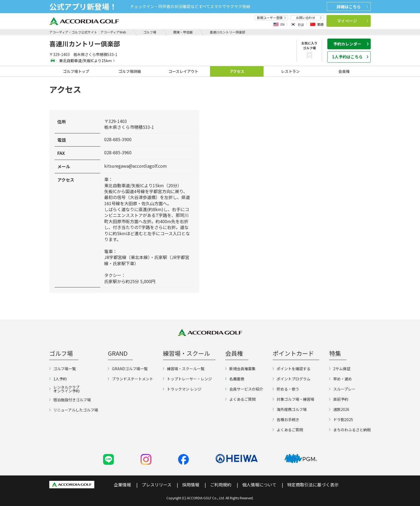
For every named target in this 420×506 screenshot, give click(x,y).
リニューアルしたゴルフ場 (74, 410)
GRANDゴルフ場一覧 (128, 369)
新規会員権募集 (240, 369)
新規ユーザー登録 (271, 18)
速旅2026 (339, 409)
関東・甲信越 (183, 32)
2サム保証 (340, 369)
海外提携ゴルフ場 (290, 409)
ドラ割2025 (341, 419)
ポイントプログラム (292, 379)
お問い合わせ (309, 18)
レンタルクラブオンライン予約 (64, 389)
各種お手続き (286, 419)
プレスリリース (157, 485)
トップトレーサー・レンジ (187, 379)
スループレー (342, 389)
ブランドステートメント (131, 379)
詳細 (352, 7)
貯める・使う (286, 389)
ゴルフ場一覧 (63, 369)
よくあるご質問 (240, 399)
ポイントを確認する (292, 369)
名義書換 (235, 379)
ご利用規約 (221, 485)
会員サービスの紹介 (244, 389)
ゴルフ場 (150, 32)
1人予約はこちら (350, 57)
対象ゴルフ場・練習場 (293, 399)
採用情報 (191, 485)
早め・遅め (341, 379)
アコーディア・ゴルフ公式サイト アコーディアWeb (88, 32)
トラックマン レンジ (182, 389)
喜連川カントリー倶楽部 (227, 32)
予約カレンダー (351, 44)
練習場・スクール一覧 (184, 369)
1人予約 (58, 379)
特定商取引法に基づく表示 (313, 485)
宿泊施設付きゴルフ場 (70, 400)
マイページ (353, 21)
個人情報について (259, 485)
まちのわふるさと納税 (350, 430)
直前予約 (339, 399)
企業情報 (122, 485)
